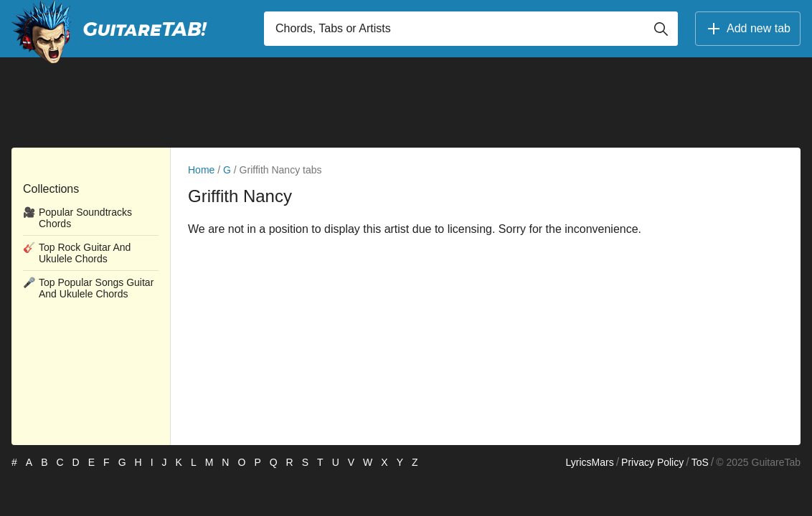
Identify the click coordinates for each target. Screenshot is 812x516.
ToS (700, 462)
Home (201, 170)
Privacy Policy (652, 462)
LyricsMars (589, 462)
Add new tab (748, 29)
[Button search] (661, 29)
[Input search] (471, 29)
